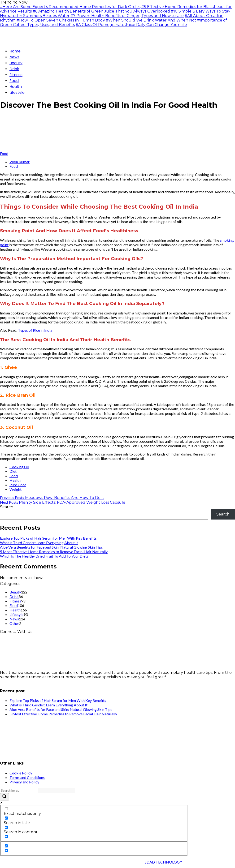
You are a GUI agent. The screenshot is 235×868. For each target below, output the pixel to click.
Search (7, 507)
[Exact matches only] (6, 809)
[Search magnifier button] (4, 797)
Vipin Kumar (20, 162)
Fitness (15, 601)
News (14, 619)
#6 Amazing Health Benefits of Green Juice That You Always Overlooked (101, 11)
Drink (14, 596)
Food (4, 153)
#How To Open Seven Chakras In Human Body (61, 20)
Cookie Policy (21, 773)
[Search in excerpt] (6, 836)
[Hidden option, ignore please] (6, 846)
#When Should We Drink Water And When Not (151, 20)
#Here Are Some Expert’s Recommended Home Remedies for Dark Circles (70, 7)
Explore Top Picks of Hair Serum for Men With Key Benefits (48, 538)
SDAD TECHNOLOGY (163, 862)
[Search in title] (6, 818)
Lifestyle (16, 614)
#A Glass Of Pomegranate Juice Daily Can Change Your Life (131, 25)
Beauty (15, 592)
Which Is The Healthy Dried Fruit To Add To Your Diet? (44, 556)
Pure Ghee (18, 485)
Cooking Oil (19, 467)
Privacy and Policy (24, 782)
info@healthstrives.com (22, 681)
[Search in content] (6, 827)
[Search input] (19, 791)
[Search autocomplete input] (57, 791)
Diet (13, 471)
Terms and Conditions (27, 777)
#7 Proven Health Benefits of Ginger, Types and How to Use (127, 16)
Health (15, 480)
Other (14, 623)
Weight (15, 489)
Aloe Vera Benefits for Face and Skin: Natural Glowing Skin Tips (51, 547)
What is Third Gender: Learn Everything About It (39, 543)
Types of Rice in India (35, 330)
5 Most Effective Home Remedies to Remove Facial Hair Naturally (54, 552)
